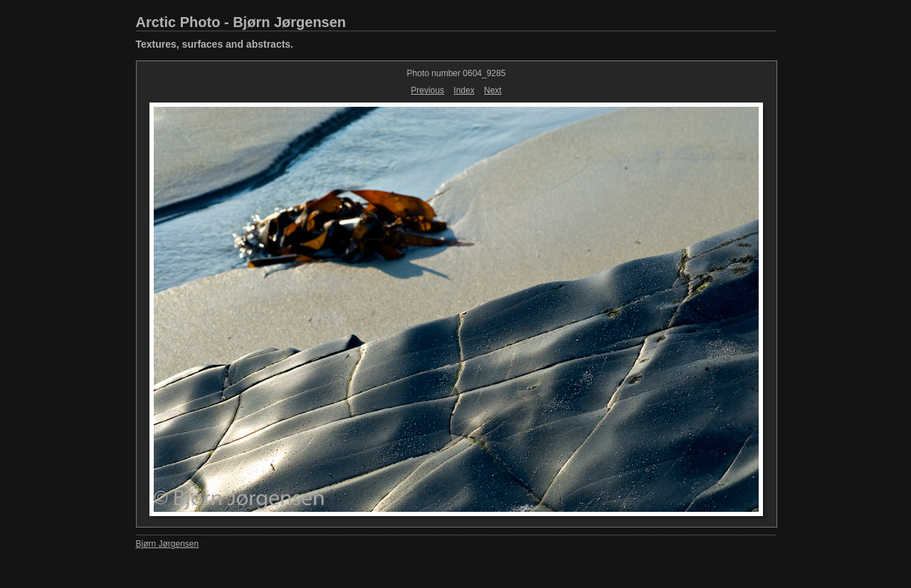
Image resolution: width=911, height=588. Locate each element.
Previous (427, 90)
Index (464, 90)
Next (493, 90)
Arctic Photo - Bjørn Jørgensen (241, 22)
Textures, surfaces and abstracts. (215, 44)
